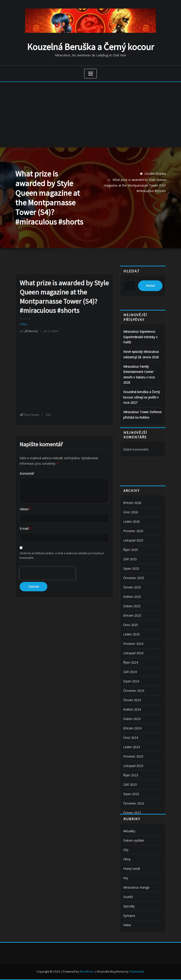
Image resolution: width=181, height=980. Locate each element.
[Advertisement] (91, 115)
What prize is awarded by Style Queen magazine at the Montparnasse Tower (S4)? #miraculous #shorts (135, 185)
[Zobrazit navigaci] (90, 74)
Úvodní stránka (155, 174)
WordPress (87, 971)
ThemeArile (137, 971)
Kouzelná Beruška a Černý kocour (90, 47)
